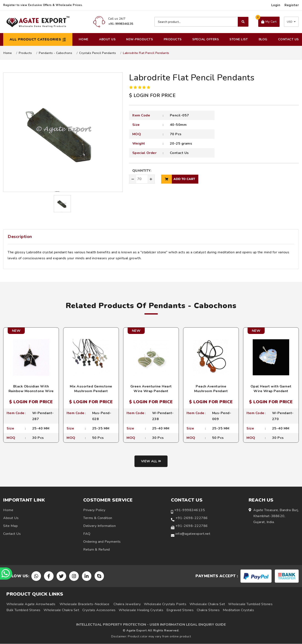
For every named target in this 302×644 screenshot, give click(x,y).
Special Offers (206, 39)
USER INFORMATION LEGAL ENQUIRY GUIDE (188, 625)
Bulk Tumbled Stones (23, 610)
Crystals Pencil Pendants (98, 53)
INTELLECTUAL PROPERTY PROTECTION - (112, 625)
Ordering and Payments (102, 542)
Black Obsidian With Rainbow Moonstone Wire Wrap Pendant (31, 391)
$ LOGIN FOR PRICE (152, 96)
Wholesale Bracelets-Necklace (84, 604)
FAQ (87, 534)
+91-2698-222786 (192, 518)
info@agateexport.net (193, 534)
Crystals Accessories (99, 610)
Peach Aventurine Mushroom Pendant (211, 389)
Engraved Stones (180, 610)
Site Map (10, 526)
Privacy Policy (94, 510)
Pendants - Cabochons (55, 53)
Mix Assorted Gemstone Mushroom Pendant (91, 389)
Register (292, 5)
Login (276, 5)
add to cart (178, 179)
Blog (263, 39)
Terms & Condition (98, 518)
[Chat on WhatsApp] (6, 573)
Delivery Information (99, 526)
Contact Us (288, 39)
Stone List (239, 39)
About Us (107, 39)
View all (151, 461)
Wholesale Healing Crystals (141, 610)
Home (84, 39)
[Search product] (201, 22)
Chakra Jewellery (127, 604)
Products (173, 39)
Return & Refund (97, 550)
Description (20, 237)
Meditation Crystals (239, 610)
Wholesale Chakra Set (207, 604)
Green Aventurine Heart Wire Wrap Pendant (151, 389)
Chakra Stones (208, 610)
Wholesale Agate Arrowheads (31, 604)
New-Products (139, 39)
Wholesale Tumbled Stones (250, 604)
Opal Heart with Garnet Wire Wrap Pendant (271, 389)
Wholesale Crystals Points (165, 604)
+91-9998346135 (190, 510)
